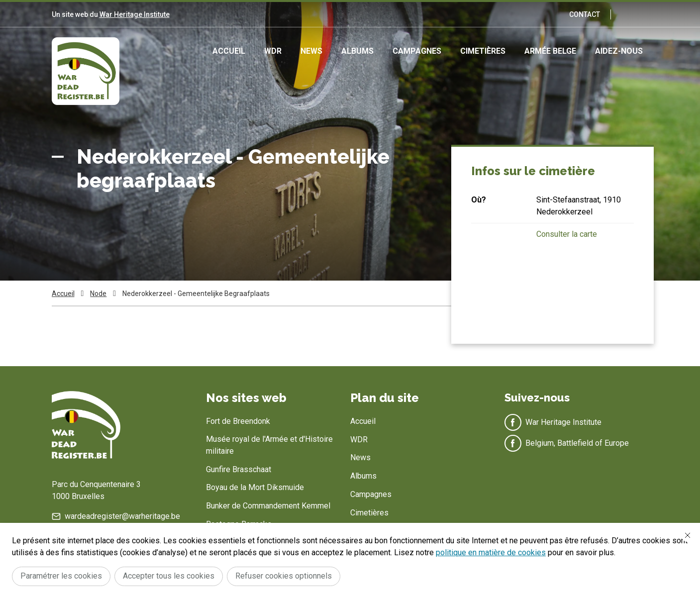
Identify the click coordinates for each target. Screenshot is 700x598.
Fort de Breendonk (238, 421)
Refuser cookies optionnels (284, 576)
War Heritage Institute (135, 14)
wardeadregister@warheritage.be (122, 516)
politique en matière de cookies (491, 552)
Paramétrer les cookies (61, 576)
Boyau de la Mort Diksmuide (255, 487)
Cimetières (483, 51)
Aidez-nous (619, 51)
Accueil (229, 51)
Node (98, 294)
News (311, 51)
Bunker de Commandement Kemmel (268, 506)
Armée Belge (550, 51)
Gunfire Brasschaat (239, 469)
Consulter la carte (567, 234)
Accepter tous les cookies (169, 576)
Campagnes (417, 51)
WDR (273, 51)
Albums (357, 51)
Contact (585, 14)
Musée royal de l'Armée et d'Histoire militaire (269, 445)
